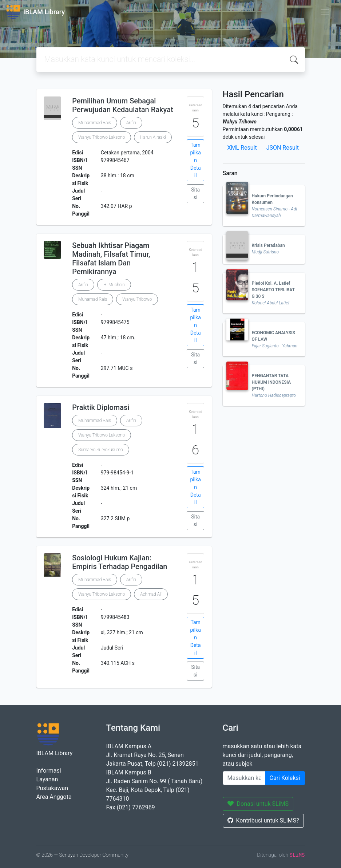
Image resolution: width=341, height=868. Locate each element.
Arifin (131, 123)
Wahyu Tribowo (137, 299)
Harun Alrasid (153, 137)
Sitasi (195, 194)
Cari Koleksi (285, 778)
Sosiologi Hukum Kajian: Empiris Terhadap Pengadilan (120, 562)
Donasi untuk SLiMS (258, 804)
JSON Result (283, 148)
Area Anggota (54, 797)
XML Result (242, 148)
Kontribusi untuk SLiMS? (263, 820)
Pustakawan (52, 788)
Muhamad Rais (93, 299)
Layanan (47, 779)
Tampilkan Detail (195, 160)
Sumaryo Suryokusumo (100, 450)
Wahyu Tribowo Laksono (102, 137)
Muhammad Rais (95, 123)
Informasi (49, 771)
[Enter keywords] (244, 778)
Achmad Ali (151, 594)
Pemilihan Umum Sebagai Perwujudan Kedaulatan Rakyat (122, 105)
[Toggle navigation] (325, 12)
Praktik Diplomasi (101, 407)
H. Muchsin (114, 285)
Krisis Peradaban (268, 245)
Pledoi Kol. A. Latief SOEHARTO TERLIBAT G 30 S (273, 290)
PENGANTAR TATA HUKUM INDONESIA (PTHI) (271, 382)
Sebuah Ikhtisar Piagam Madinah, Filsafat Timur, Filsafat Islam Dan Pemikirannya (111, 259)
